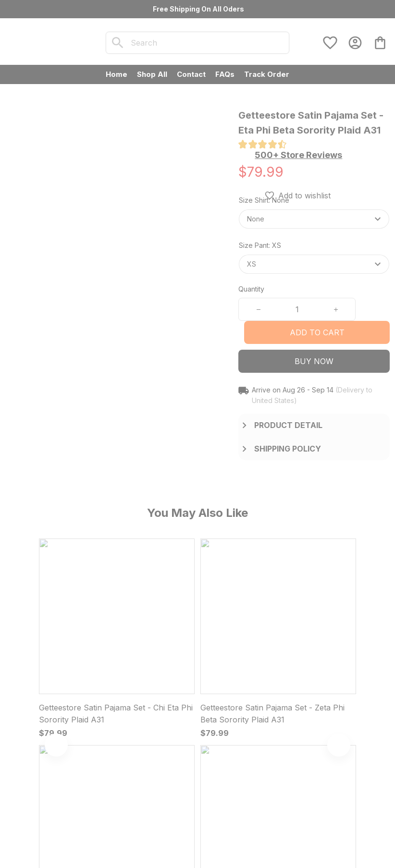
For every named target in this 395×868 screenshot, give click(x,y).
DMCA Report (70, 839)
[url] (112, 749)
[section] (298, 155)
